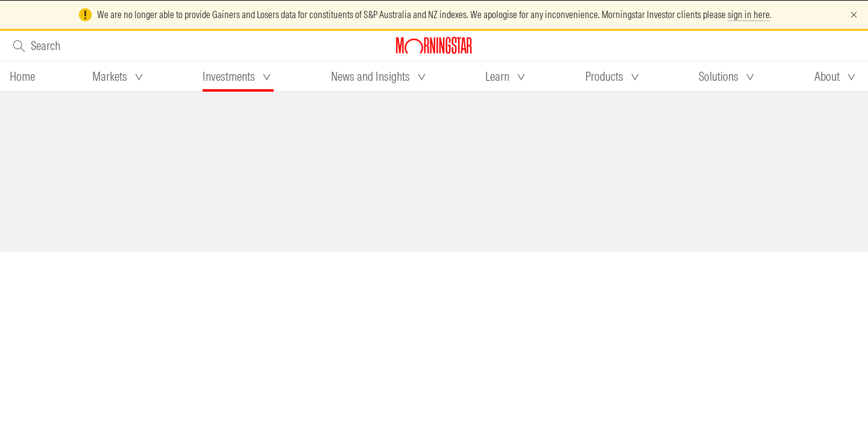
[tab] (22, 77)
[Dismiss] (854, 15)
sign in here (749, 14)
